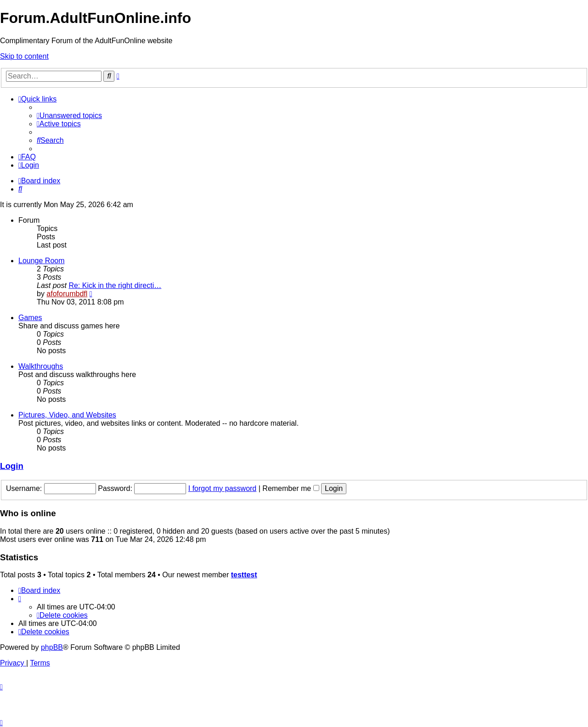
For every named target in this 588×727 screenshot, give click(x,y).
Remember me (291, 488)
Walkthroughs (41, 366)
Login (12, 466)
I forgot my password (223, 488)
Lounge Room (42, 261)
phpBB (52, 647)
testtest (244, 575)
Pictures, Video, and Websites (67, 415)
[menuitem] (69, 116)
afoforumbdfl (67, 294)
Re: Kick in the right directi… (115, 285)
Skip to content (24, 56)
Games (30, 318)
